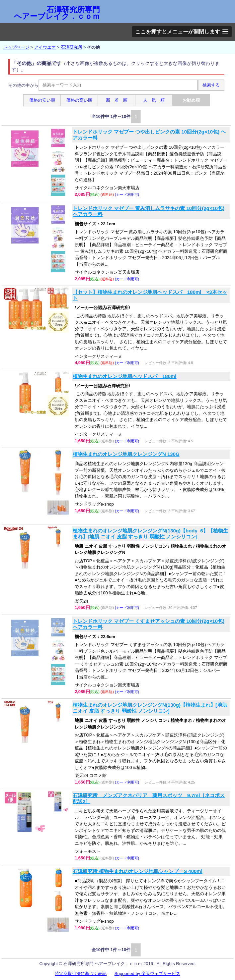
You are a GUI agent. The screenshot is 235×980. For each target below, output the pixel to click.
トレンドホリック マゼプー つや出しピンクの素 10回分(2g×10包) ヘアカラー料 (149, 135)
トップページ (16, 47)
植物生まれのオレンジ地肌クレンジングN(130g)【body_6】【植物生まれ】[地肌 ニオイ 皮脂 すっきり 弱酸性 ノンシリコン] (150, 534)
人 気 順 (154, 100)
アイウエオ (45, 47)
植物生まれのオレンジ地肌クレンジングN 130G (126, 454)
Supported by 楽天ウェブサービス (147, 974)
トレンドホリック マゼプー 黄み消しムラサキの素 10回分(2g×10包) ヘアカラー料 (149, 211)
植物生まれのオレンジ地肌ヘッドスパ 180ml (125, 376)
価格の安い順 (42, 100)
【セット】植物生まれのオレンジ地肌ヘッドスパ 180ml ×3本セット (150, 295)
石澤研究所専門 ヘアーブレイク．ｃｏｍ (57, 13)
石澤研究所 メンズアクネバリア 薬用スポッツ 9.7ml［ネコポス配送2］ (149, 798)
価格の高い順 (79, 100)
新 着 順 (117, 100)
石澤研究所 (72, 47)
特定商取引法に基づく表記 (81, 974)
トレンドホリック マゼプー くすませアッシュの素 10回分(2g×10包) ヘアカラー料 (149, 624)
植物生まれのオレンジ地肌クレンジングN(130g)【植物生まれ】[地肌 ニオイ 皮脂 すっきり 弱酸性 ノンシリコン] (150, 708)
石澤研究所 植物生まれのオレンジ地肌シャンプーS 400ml (138, 871)
